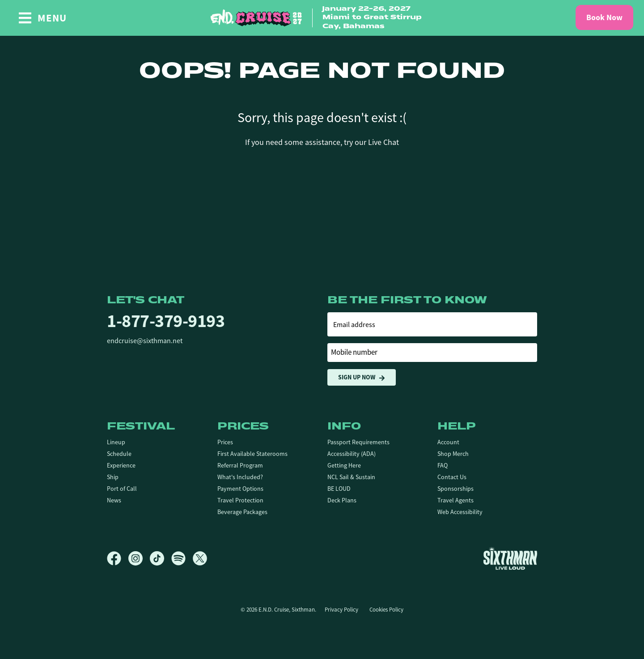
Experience (121, 465)
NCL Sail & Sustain (351, 477)
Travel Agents (455, 500)
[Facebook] (118, 558)
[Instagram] (139, 558)
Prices (225, 442)
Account (448, 442)
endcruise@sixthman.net (145, 341)
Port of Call (122, 489)
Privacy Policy (341, 610)
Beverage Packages (242, 512)
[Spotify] (182, 558)
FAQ (443, 465)
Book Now (604, 17)
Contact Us (452, 477)
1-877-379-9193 (166, 321)
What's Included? (240, 477)
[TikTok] (161, 558)
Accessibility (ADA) (352, 454)
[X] (200, 558)
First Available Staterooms (252, 454)
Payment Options (240, 489)
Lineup (116, 442)
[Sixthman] (510, 558)
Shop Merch (453, 454)
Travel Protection (240, 500)
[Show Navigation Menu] (42, 18)
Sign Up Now (362, 377)
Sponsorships (455, 489)
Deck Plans (342, 500)
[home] (322, 18)
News (114, 500)
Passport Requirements (358, 442)
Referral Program (240, 465)
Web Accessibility (460, 512)
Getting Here (344, 465)
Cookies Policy (386, 610)
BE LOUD (339, 489)
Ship (113, 477)
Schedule (119, 454)
